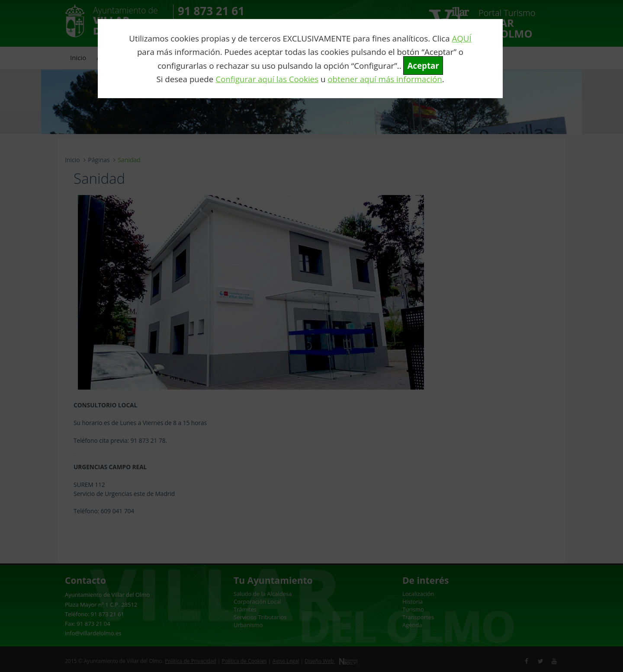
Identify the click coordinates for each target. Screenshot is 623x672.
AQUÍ (461, 38)
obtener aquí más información (385, 79)
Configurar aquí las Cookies (267, 79)
